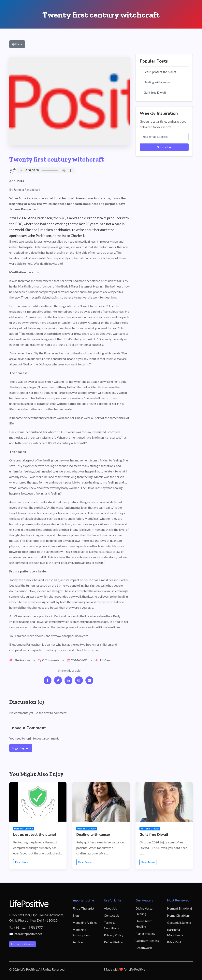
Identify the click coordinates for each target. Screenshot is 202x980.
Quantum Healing (147, 941)
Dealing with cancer (157, 82)
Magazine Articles (85, 922)
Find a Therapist (83, 908)
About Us (110, 908)
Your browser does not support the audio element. (46, 170)
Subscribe (164, 147)
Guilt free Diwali (155, 92)
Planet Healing (145, 933)
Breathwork (144, 948)
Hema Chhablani (178, 915)
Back (17, 44)
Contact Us (112, 915)
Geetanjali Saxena (179, 922)
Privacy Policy (114, 935)
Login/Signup (21, 748)
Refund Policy (113, 942)
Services (78, 942)
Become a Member (22, 944)
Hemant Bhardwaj (179, 908)
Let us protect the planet (160, 72)
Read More (22, 862)
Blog (76, 915)
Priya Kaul (174, 942)
